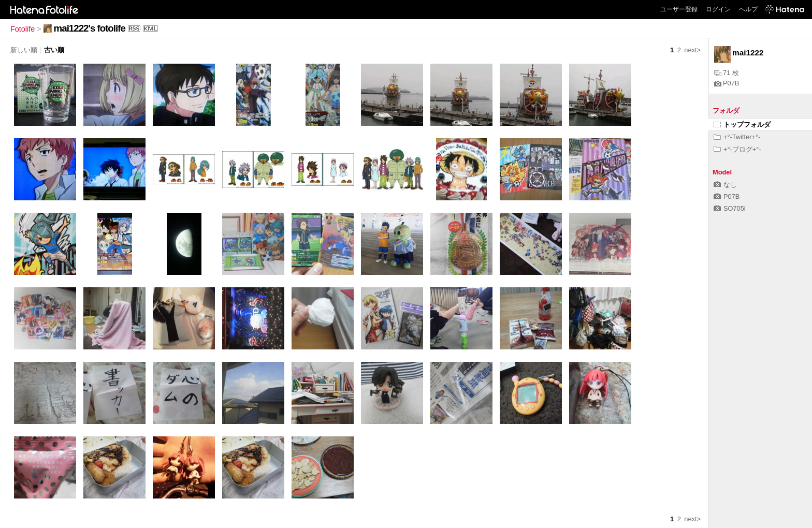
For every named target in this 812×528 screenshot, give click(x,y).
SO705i (730, 208)
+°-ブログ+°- (737, 149)
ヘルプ (748, 9)
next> (692, 50)
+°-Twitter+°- (737, 137)
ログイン (718, 9)
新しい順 (24, 50)
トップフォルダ (742, 124)
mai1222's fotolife (90, 28)
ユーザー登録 (679, 9)
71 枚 (727, 73)
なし (725, 185)
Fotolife (23, 29)
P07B (727, 83)
